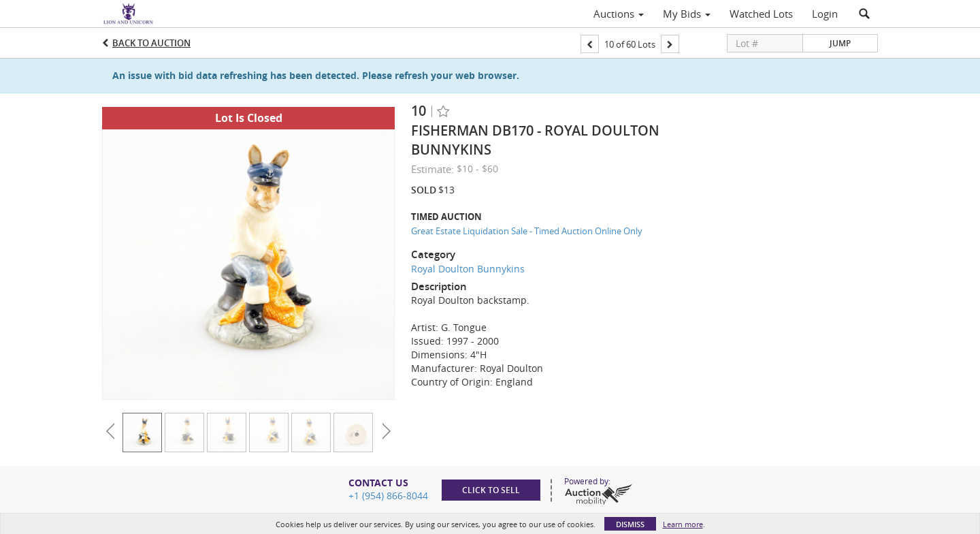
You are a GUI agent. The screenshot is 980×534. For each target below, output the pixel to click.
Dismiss (630, 524)
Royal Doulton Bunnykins (468, 269)
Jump (840, 43)
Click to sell (491, 490)
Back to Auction (151, 43)
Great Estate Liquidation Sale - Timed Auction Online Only (527, 231)
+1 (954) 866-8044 (388, 496)
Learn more (683, 524)
